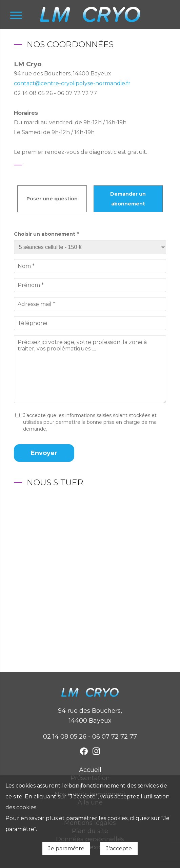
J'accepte (119, 848)
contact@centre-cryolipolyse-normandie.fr (72, 83)
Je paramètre (66, 848)
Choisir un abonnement (46, 234)
